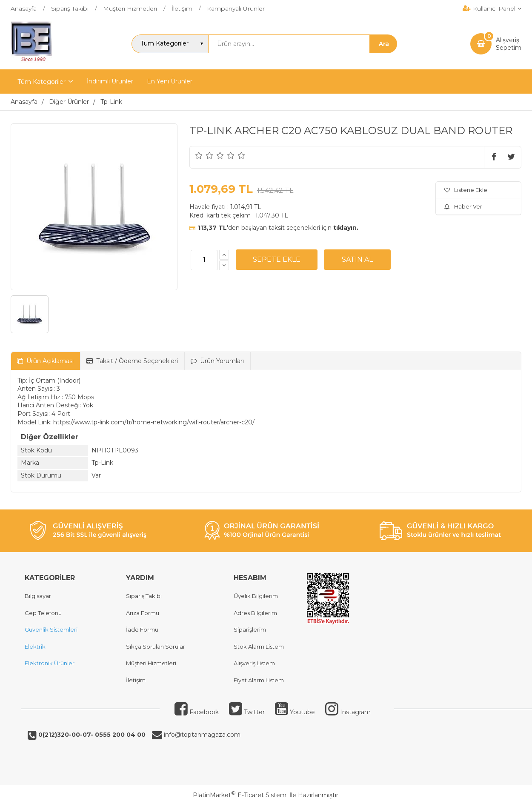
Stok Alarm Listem (259, 647)
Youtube (295, 712)
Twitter (247, 712)
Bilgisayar (38, 596)
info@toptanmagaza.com (201, 735)
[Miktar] (204, 260)
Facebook (197, 712)
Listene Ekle (466, 190)
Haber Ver (463, 206)
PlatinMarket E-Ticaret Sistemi (240, 795)
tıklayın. (346, 228)
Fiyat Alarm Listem (259, 680)
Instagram (348, 712)
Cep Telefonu (43, 613)
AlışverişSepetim (509, 44)
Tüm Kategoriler (41, 82)
